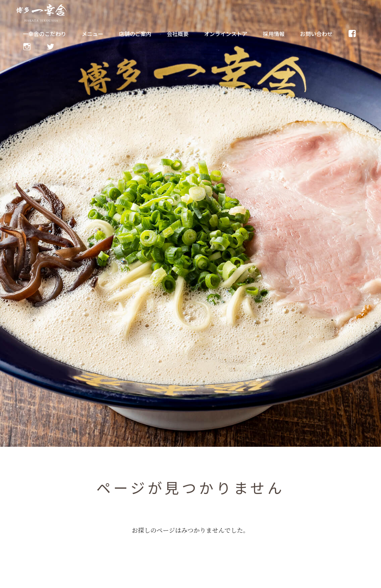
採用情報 (274, 34)
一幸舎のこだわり (45, 34)
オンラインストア (226, 34)
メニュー (93, 34)
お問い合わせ (316, 34)
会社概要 (178, 34)
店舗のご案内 (135, 34)
